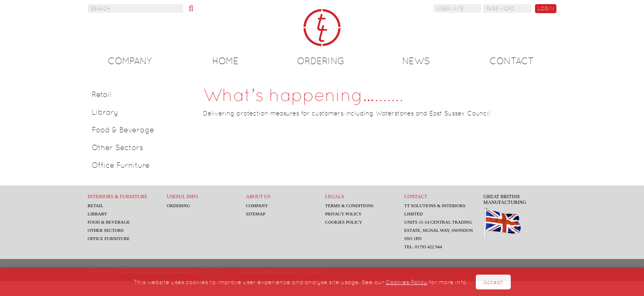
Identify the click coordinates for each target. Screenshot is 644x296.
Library (105, 112)
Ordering (321, 61)
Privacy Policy (346, 214)
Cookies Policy (407, 282)
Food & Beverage (123, 130)
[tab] (142, 95)
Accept (493, 282)
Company (130, 61)
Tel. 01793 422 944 (427, 247)
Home (225, 61)
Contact (512, 61)
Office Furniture (121, 165)
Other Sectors (117, 147)
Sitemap (258, 214)
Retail (101, 94)
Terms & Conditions (352, 206)
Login (546, 9)
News (416, 61)
